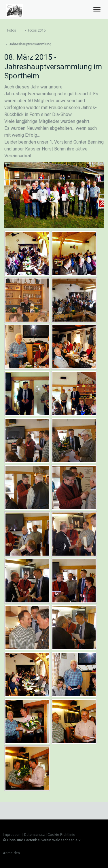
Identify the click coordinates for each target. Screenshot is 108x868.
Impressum (12, 835)
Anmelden (11, 853)
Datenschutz (35, 835)
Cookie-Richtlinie (61, 835)
